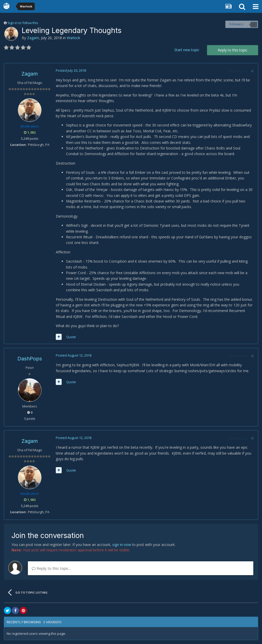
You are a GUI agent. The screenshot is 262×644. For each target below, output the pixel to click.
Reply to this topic (233, 50)
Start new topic (187, 50)
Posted (70, 70)
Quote (71, 337)
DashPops (30, 359)
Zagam (33, 38)
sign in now (122, 545)
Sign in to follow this (23, 23)
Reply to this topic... (51, 568)
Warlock (73, 38)
